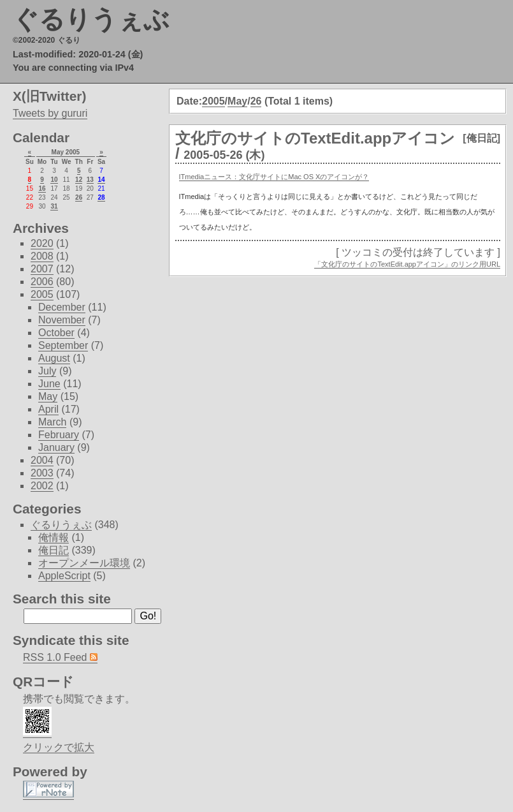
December (62, 307)
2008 (42, 256)
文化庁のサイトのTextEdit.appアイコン (315, 138)
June (49, 384)
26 (256, 101)
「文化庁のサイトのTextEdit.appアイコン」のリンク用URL (407, 264)
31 (54, 206)
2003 (42, 473)
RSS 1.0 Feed (60, 657)
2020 (42, 243)
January (56, 447)
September (63, 345)
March (52, 422)
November (62, 320)
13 (90, 180)
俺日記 (54, 550)
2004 (42, 460)
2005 (213, 101)
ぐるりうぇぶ (91, 19)
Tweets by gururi (50, 113)
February (59, 435)
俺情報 (54, 537)
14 (101, 180)
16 (42, 188)
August (54, 358)
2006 (42, 282)
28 (101, 197)
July (47, 371)
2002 (42, 486)
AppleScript (64, 576)
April (48, 409)
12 (79, 180)
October (56, 333)
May (237, 101)
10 (54, 180)
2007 (42, 269)
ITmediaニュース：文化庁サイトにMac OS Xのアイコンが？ (274, 177)
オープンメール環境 (84, 563)
